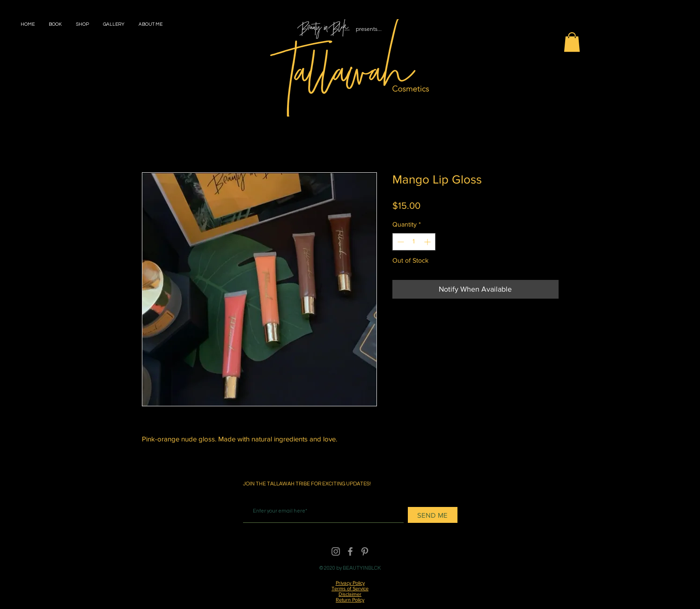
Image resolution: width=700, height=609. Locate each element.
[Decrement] (400, 242)
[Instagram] (336, 551)
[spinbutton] (414, 242)
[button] (572, 42)
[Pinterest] (365, 551)
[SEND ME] (433, 515)
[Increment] (428, 242)
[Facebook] (350, 551)
